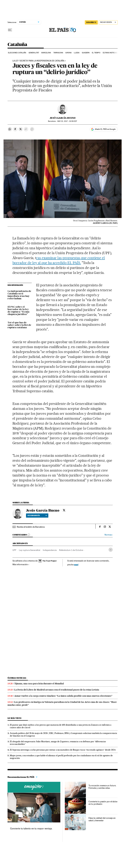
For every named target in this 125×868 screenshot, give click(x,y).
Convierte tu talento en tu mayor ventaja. (31, 829)
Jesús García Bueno (63, 118)
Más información (21, 564)
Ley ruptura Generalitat (30, 550)
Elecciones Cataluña (17, 53)
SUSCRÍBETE (91, 22)
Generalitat (34, 53)
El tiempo (96, 53)
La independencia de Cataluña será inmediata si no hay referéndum (19, 295)
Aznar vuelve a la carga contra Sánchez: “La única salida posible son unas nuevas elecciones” (63, 696)
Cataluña (17, 45)
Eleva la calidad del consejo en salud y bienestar (102, 819)
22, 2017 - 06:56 (67, 121)
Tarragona (58, 53)
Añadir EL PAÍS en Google (105, 129)
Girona (69, 53)
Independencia (50, 550)
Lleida (77, 53)
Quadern (86, 53)
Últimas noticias (110, 53)
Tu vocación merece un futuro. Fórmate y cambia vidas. (102, 787)
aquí (76, 564)
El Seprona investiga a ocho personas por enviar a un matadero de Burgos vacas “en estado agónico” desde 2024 (63, 750)
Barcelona (46, 53)
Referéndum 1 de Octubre (71, 550)
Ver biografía (37, 515)
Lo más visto (14, 718)
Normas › (109, 535)
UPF (14, 550)
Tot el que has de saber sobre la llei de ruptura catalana (19, 325)
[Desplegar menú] (10, 30)
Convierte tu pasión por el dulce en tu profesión (103, 803)
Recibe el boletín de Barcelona (31, 527)
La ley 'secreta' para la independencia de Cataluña (38, 61)
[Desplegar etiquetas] (111, 550)
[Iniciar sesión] (108, 22)
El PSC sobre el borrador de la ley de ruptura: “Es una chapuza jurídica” (18, 311)
